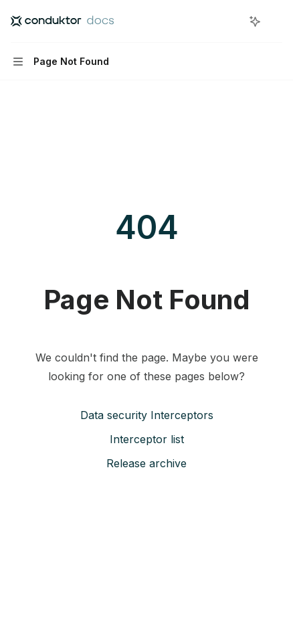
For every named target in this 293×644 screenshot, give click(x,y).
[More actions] (276, 21)
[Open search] (230, 21)
